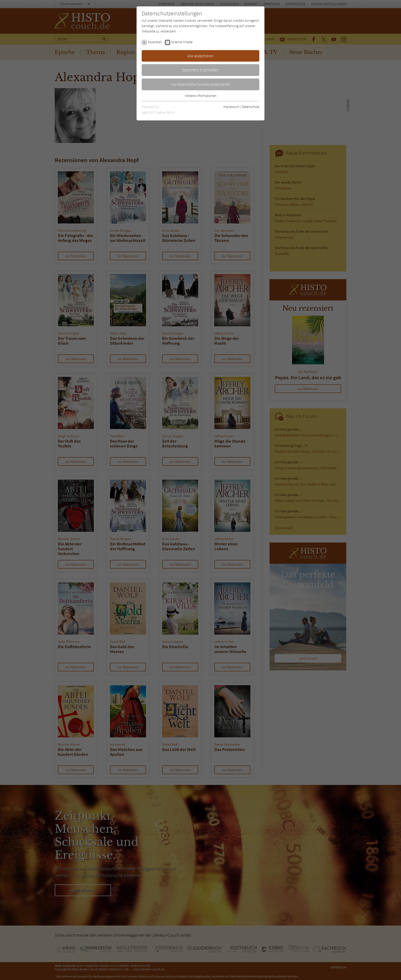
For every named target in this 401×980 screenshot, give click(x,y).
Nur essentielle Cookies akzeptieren (201, 84)
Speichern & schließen (201, 70)
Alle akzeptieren (201, 56)
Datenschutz (250, 107)
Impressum (231, 107)
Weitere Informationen (201, 96)
